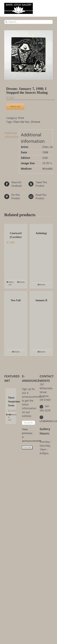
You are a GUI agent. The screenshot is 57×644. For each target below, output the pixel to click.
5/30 (45, 158)
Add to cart (15, 106)
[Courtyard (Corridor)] (16, 226)
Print (21, 118)
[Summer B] (41, 293)
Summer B (41, 300)
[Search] (6, 22)
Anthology (41, 233)
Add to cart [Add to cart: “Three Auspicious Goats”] (9, 417)
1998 (45, 152)
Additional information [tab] (11, 135)
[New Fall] (16, 293)
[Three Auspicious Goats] (11, 391)
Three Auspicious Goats (11, 402)
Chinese (35, 122)
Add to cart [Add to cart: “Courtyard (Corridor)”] (11, 283)
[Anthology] (41, 226)
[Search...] (28, 22)
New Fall (16, 300)
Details (22, 282)
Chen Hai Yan (21, 122)
